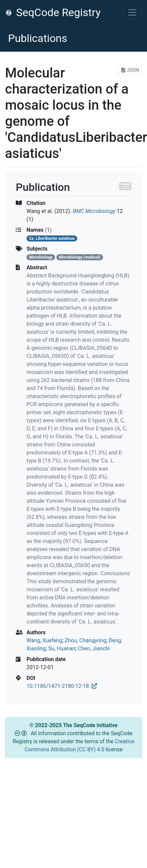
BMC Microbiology (94, 211)
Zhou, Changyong (86, 640)
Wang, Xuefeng (44, 640)
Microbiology (41, 257)
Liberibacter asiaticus (52, 238)
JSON (129, 70)
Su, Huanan (62, 648)
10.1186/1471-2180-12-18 (62, 686)
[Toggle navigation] (132, 12)
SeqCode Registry (53, 12)
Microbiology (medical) (80, 257)
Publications (38, 38)
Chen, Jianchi (94, 648)
